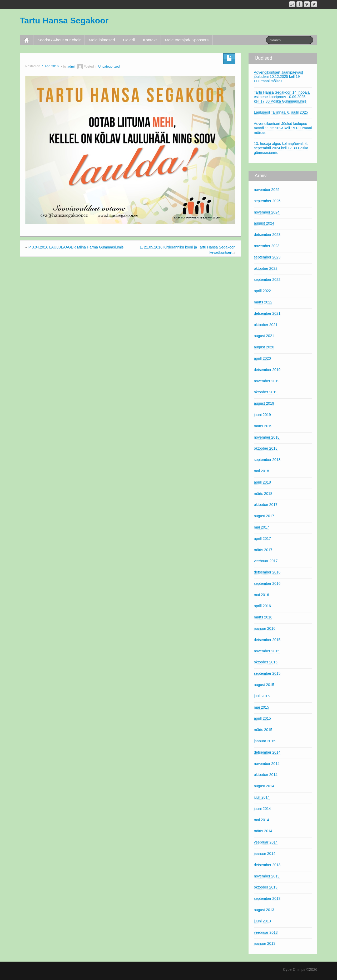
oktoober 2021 (266, 325)
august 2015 (264, 685)
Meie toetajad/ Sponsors (187, 40)
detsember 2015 (267, 640)
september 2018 (267, 460)
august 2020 (264, 347)
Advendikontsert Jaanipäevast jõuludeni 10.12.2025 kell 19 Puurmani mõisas (278, 77)
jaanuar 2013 (265, 943)
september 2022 (267, 280)
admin (72, 67)
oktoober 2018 (266, 448)
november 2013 (267, 876)
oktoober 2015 (266, 662)
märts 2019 (263, 426)
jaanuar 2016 (265, 628)
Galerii (129, 40)
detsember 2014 (267, 752)
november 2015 (267, 651)
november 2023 (267, 246)
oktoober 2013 (266, 887)
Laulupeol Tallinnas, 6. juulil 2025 (281, 112)
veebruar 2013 (266, 932)
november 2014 (267, 764)
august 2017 (264, 516)
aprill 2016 (262, 606)
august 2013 (264, 910)
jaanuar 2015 (265, 741)
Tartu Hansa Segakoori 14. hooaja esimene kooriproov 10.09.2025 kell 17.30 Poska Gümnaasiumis (282, 97)
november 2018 (267, 437)
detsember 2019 (267, 370)
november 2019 (267, 381)
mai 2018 (261, 471)
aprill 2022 (262, 291)
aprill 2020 (262, 358)
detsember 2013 (267, 865)
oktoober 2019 (266, 392)
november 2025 (267, 190)
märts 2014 (263, 831)
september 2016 (267, 583)
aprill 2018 (262, 482)
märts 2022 (263, 302)
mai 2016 (261, 595)
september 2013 (267, 898)
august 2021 (264, 336)
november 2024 (267, 212)
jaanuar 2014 (265, 854)
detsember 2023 (267, 235)
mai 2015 (261, 707)
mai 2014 (261, 820)
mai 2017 (261, 527)
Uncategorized (109, 67)
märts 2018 (263, 494)
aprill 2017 (262, 539)
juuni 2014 (262, 809)
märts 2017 (263, 550)
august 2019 (264, 403)
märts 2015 (263, 730)
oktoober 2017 (266, 505)
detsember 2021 (267, 313)
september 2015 (267, 673)
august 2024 (264, 223)
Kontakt (150, 40)
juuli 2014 (262, 797)
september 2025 (267, 201)
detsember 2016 (267, 572)
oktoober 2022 (266, 268)
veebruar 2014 (266, 842)
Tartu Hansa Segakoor (64, 21)
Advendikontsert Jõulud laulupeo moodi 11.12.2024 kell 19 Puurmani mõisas (283, 128)
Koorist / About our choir (59, 40)
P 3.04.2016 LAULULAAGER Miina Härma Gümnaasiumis (76, 247)
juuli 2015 (262, 696)
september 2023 (267, 257)
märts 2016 (263, 617)
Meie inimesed (102, 40)
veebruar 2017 (266, 561)
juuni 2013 (262, 921)
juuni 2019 (262, 415)
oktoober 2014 (266, 775)
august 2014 (264, 786)
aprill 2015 (262, 718)
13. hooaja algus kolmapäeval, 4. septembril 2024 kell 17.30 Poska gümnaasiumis (281, 148)
